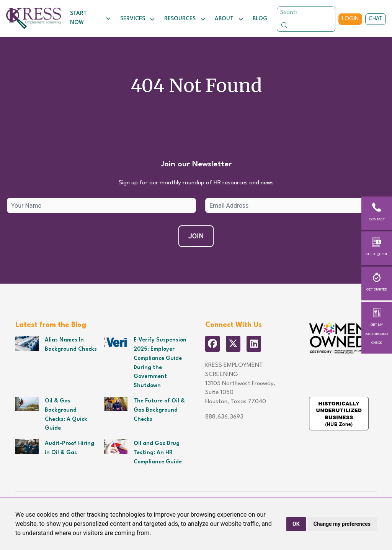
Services (138, 19)
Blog (260, 19)
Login (350, 19)
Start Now (91, 18)
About (229, 19)
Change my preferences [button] (342, 524)
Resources (185, 19)
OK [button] (296, 524)
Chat (376, 19)
